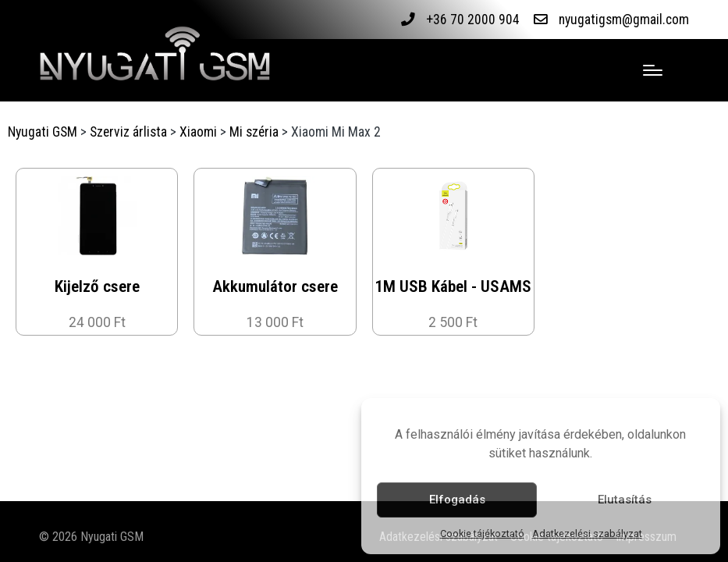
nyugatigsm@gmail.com (624, 20)
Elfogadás (457, 500)
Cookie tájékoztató (482, 534)
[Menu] (653, 70)
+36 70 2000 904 (473, 20)
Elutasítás (625, 500)
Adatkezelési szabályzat (587, 534)
